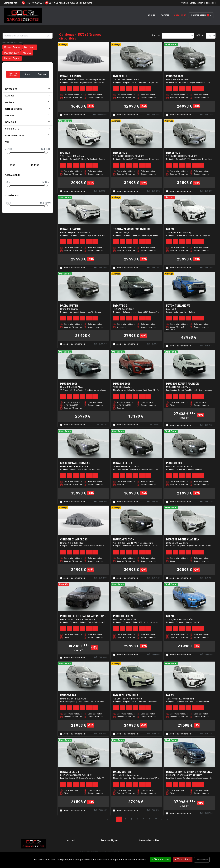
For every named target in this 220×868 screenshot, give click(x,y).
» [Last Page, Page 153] (167, 819)
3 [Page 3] (131, 819)
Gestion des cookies (149, 840)
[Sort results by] (178, 36)
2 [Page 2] (125, 819)
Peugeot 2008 (12, 53)
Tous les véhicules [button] (13, 74)
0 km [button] (27, 74)
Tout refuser (183, 860)
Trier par (156, 35)
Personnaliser (202, 860)
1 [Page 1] (119, 819)
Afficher (200, 35)
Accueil (152, 15)
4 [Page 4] (137, 819)
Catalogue (180, 15)
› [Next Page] (162, 819)
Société (165, 15)
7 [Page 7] (156, 819)
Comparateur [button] (200, 15)
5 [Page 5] (144, 819)
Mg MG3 (27, 53)
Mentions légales (110, 840)
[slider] (9, 152)
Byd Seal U (30, 47)
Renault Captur (12, 58)
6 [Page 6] (150, 819)
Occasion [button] (42, 74)
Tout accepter (160, 860)
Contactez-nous (11, 3)
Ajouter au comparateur (74, 115)
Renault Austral (12, 47)
